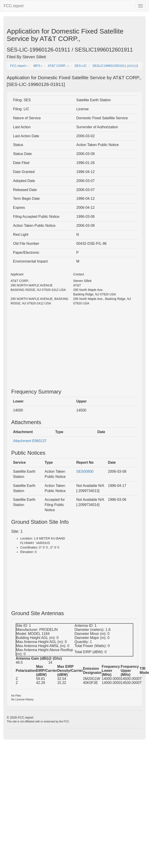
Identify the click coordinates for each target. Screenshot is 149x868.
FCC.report (14, 6)
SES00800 (85, 471)
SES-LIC (81, 66)
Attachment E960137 (30, 441)
